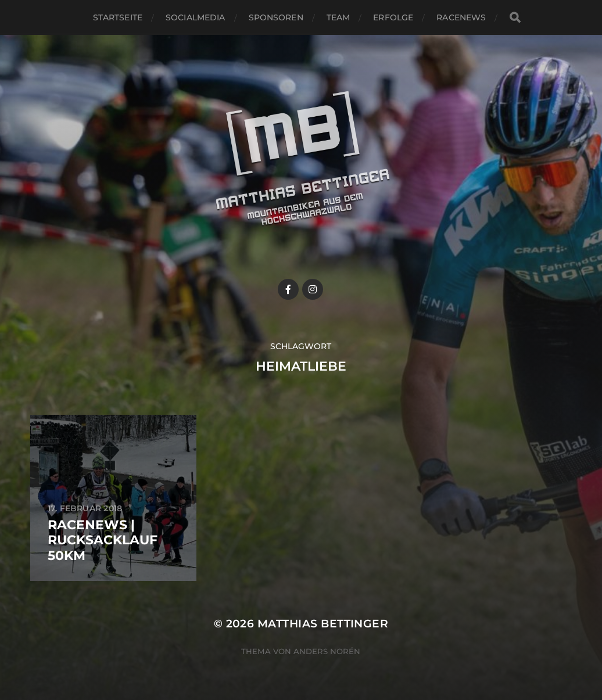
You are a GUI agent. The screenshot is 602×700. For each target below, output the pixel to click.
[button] (577, 16)
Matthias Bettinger (323, 624)
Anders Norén (327, 651)
